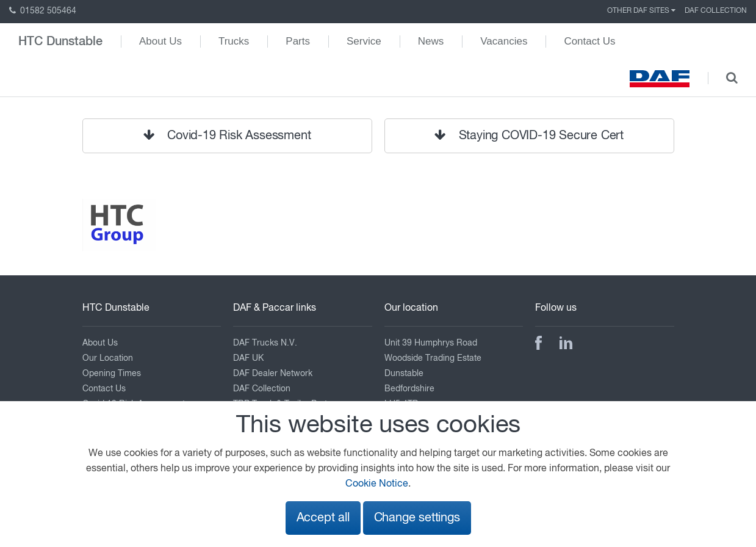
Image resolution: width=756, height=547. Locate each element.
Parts (298, 41)
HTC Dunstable (60, 42)
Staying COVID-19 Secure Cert (529, 136)
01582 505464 (43, 11)
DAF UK (248, 358)
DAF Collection (716, 11)
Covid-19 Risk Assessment (227, 136)
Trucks (234, 41)
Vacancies (504, 41)
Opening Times (112, 374)
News (431, 41)
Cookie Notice (377, 484)
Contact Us (589, 41)
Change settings (417, 518)
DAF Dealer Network (273, 374)
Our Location (108, 358)
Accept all (323, 518)
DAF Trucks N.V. (265, 343)
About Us (160, 41)
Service (364, 41)
